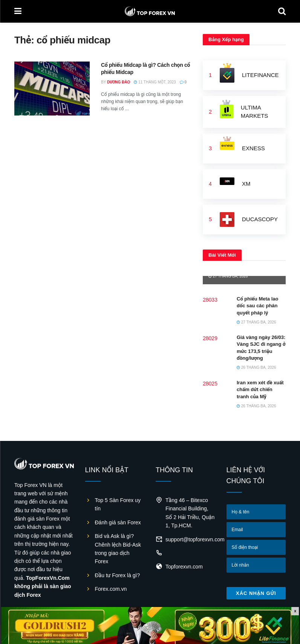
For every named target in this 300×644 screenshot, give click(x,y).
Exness (253, 148)
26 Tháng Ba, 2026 (256, 367)
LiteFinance (260, 75)
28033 (210, 300)
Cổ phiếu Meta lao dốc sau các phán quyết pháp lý (257, 306)
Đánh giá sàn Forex (118, 522)
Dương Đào (119, 82)
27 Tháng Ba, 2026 (228, 276)
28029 (210, 338)
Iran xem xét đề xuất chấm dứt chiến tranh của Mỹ (260, 389)
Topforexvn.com (184, 567)
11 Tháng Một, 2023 (155, 82)
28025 (210, 384)
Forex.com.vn (111, 589)
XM (246, 184)
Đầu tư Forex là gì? (118, 575)
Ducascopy (260, 219)
